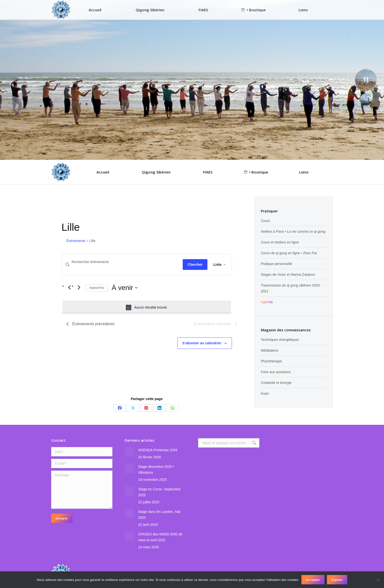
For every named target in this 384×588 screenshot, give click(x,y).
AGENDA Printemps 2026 (158, 450)
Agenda (267, 302)
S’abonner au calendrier (202, 343)
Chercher (195, 265)
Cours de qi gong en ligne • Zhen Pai (289, 253)
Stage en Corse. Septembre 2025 (159, 492)
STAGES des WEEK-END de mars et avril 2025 (160, 537)
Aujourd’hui (97, 288)
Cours (265, 221)
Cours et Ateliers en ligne (280, 242)
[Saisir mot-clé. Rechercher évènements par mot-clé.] (122, 262)
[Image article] (130, 452)
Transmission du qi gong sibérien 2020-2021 (291, 288)
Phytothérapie (271, 361)
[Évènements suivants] (79, 287)
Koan (265, 393)
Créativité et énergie (276, 383)
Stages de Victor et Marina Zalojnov (288, 275)
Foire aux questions (276, 372)
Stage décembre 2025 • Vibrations (156, 470)
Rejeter (337, 580)
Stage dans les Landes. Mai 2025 (159, 515)
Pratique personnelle (276, 264)
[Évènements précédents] (69, 287)
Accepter (313, 580)
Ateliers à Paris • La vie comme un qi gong (293, 231)
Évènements (76, 241)
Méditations (270, 350)
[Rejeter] (378, 580)
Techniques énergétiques (280, 340)
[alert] (147, 307)
